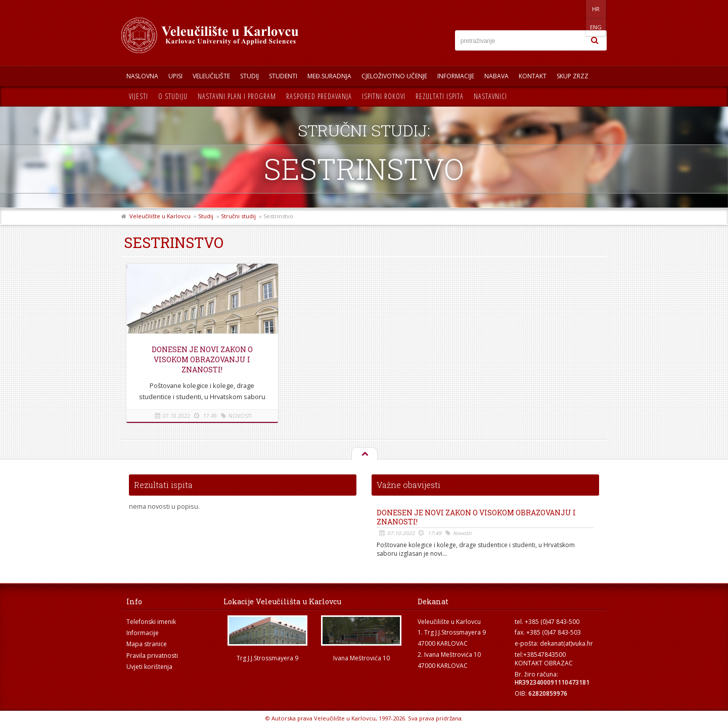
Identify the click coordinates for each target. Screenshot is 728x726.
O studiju (173, 96)
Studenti (283, 76)
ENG (596, 9)
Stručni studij (238, 216)
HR (576, 9)
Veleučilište (211, 76)
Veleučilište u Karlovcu (160, 216)
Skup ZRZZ (573, 76)
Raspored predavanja (319, 96)
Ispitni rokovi (384, 96)
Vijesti (139, 96)
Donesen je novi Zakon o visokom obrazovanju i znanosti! (202, 359)
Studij (249, 76)
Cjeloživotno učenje (394, 76)
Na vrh (364, 454)
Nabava (496, 76)
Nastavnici (490, 96)
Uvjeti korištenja (149, 667)
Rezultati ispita (440, 96)
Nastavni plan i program (237, 96)
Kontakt (533, 76)
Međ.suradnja (329, 76)
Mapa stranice (147, 644)
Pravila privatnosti (152, 656)
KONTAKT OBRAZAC (544, 663)
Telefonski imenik (151, 622)
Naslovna (142, 76)
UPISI (175, 76)
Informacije (456, 76)
